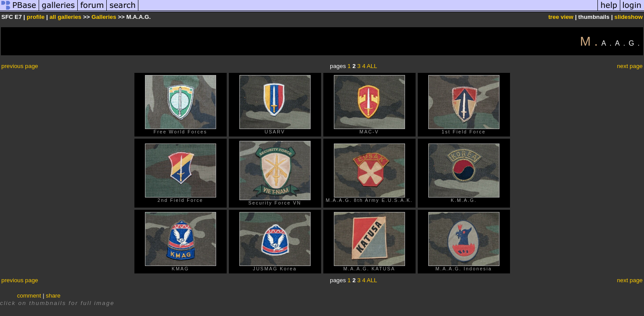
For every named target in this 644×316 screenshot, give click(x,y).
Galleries (104, 17)
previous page (20, 66)
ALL (372, 66)
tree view (561, 17)
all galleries (66, 17)
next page (630, 66)
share (53, 296)
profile (36, 17)
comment (29, 296)
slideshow (629, 17)
